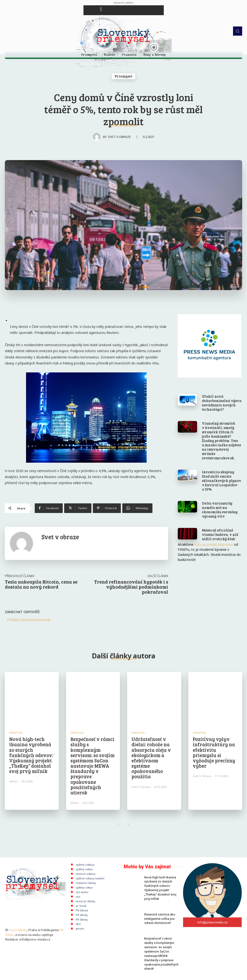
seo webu (82, 892)
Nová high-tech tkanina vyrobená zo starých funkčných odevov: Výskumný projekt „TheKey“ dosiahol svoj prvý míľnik (31, 755)
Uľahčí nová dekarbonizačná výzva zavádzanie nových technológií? (222, 403)
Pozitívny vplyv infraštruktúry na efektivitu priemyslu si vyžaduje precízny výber (214, 752)
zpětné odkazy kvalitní (90, 878)
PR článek (82, 910)
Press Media (18, 929)
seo (78, 896)
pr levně (81, 905)
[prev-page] (119, 824)
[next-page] (128, 824)
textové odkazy (86, 873)
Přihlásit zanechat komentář (29, 620)
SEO (78, 924)
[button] (238, 31)
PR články (82, 914)
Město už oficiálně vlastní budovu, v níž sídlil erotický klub (220, 534)
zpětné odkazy (85, 864)
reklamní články (86, 882)
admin (13, 781)
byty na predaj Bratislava (214, 544)
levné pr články (86, 901)
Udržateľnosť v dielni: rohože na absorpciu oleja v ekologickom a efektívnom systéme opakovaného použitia (151, 758)
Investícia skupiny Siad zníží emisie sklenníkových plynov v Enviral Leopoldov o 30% (222, 480)
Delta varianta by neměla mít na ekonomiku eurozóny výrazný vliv (220, 510)
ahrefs (80, 928)
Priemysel (123, 76)
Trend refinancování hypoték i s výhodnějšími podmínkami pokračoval (131, 587)
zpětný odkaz (84, 869)
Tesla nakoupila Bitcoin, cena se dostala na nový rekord (41, 584)
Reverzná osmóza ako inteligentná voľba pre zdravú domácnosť (160, 916)
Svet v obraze (119, 137)
